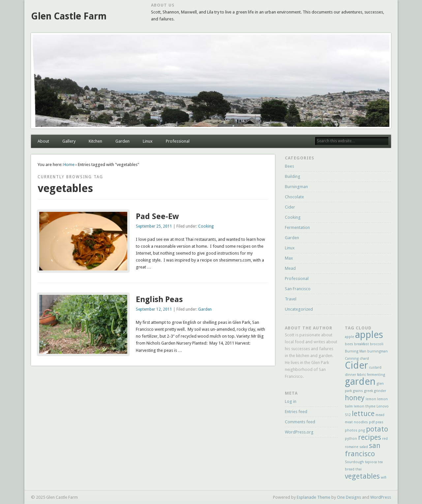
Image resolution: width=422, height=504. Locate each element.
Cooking (206, 226)
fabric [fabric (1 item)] (362, 375)
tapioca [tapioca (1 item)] (371, 462)
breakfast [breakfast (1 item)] (362, 344)
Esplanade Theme (314, 497)
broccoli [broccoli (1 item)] (377, 344)
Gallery (69, 141)
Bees (289, 166)
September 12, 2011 (154, 309)
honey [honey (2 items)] (355, 398)
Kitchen (95, 141)
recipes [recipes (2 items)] (370, 437)
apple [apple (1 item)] (349, 337)
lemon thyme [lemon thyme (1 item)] (365, 406)
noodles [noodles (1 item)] (361, 422)
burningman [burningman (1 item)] (377, 351)
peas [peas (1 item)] (379, 422)
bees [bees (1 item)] (349, 344)
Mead (290, 268)
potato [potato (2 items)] (377, 429)
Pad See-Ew (157, 216)
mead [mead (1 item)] (380, 415)
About (43, 141)
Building (293, 176)
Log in (291, 401)
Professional (178, 141)
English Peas (159, 299)
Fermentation (297, 227)
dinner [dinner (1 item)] (350, 375)
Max (289, 258)
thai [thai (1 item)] (359, 469)
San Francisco (298, 289)
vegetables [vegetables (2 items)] (362, 476)
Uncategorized (299, 309)
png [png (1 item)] (362, 430)
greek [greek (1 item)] (368, 391)
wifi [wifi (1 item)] (384, 477)
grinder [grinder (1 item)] (380, 391)
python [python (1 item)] (351, 439)
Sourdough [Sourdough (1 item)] (354, 462)
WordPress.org (299, 432)
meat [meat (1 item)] (349, 422)
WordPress (381, 497)
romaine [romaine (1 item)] (352, 447)
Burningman (296, 187)
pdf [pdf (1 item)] (372, 422)
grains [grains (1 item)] (358, 391)
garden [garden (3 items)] (360, 381)
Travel (291, 299)
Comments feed (300, 422)
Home (69, 165)
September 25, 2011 (154, 226)
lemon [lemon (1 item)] (371, 399)
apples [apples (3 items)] (369, 335)
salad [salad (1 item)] (364, 447)
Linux (148, 141)
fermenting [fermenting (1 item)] (376, 375)
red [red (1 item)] (385, 439)
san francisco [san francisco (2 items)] (363, 450)
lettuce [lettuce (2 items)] (363, 414)
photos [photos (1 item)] (351, 430)
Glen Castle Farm (69, 16)
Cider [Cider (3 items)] (356, 365)
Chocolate (294, 197)
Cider (290, 207)
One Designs (349, 497)
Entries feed (296, 412)
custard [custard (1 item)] (375, 367)
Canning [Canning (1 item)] (352, 359)
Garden (122, 141)
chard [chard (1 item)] (364, 359)
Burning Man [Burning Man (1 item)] (356, 351)
